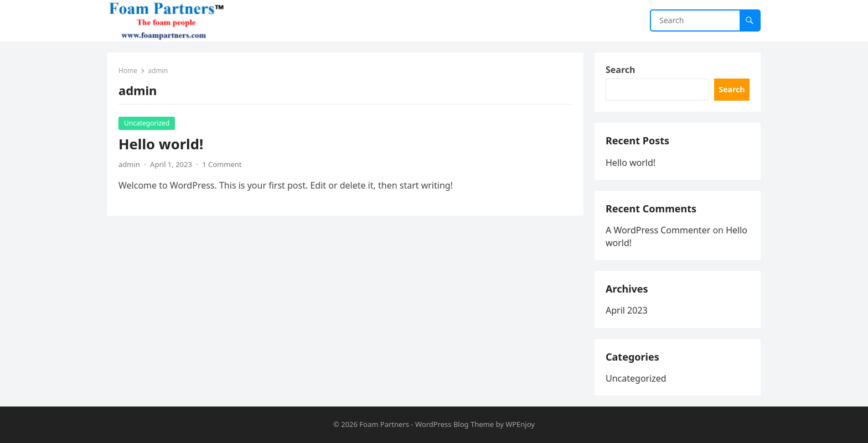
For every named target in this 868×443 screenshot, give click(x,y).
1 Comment (222, 164)
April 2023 (627, 310)
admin (129, 164)
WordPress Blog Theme (454, 424)
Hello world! (161, 144)
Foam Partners (384, 424)
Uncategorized (147, 123)
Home (128, 71)
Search (620, 70)
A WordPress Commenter (658, 230)
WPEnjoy (520, 424)
